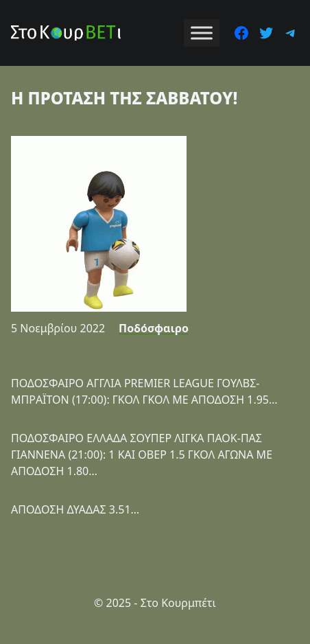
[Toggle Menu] (202, 33)
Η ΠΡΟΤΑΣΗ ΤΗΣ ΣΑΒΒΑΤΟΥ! (124, 98)
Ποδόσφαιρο (154, 328)
